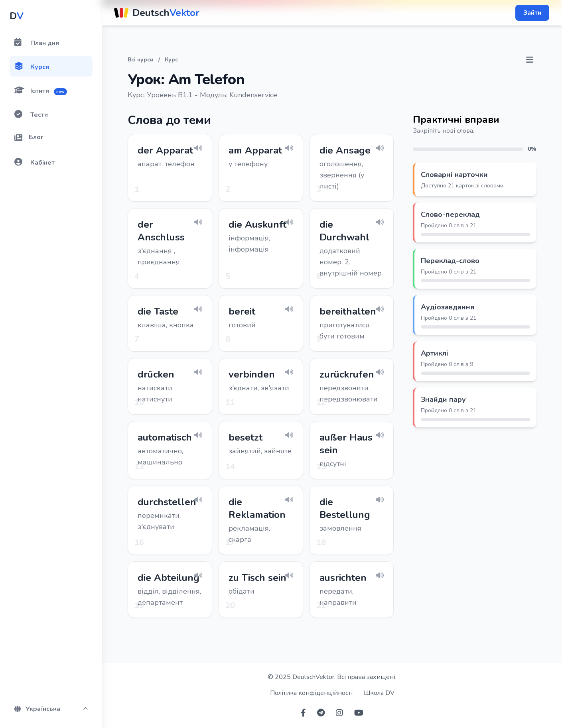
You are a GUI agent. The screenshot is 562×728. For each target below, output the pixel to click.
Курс (171, 60)
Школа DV (379, 693)
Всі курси (141, 60)
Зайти (532, 13)
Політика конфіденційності (311, 693)
